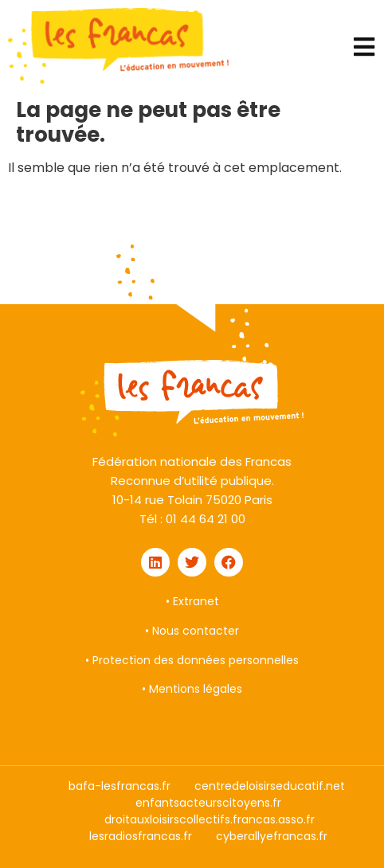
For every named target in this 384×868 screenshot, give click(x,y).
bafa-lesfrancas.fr (120, 786)
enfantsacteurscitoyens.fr (208, 803)
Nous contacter (196, 631)
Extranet (196, 601)
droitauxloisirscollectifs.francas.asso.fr (210, 819)
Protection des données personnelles (196, 660)
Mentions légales (196, 689)
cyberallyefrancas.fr (272, 836)
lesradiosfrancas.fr (141, 836)
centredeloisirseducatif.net (270, 786)
